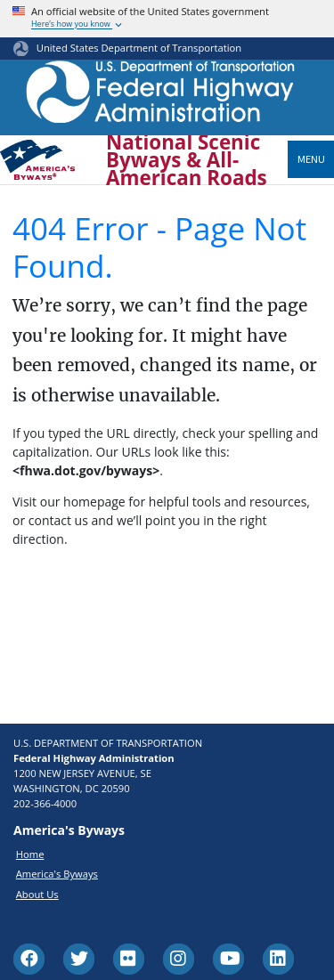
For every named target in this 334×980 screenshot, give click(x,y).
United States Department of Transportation (139, 48)
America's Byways (57, 874)
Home (30, 854)
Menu (311, 159)
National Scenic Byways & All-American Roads (187, 160)
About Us (37, 894)
